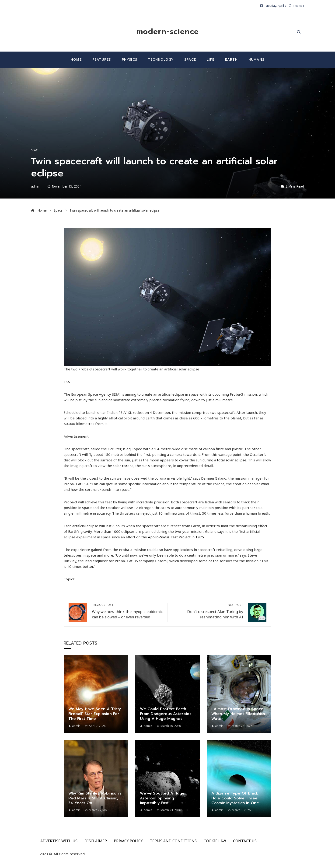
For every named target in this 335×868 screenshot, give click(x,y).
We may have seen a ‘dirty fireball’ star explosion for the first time (95, 714)
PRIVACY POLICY (128, 841)
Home (76, 60)
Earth (231, 60)
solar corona (123, 466)
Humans (256, 60)
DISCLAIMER (96, 841)
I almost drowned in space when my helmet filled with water (238, 714)
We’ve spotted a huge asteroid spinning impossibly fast (162, 798)
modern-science (167, 32)
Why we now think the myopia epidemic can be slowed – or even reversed (127, 611)
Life (211, 60)
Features (102, 60)
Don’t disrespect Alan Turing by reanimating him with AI (208, 611)
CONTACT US (245, 841)
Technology (161, 60)
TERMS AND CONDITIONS (173, 841)
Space (190, 60)
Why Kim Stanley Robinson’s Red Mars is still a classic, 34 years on (95, 798)
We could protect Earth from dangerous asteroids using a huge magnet (166, 714)
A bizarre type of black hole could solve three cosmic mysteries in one (235, 798)
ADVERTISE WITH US (59, 841)
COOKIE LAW (215, 841)
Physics (129, 60)
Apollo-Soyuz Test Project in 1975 (176, 537)
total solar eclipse (232, 460)
